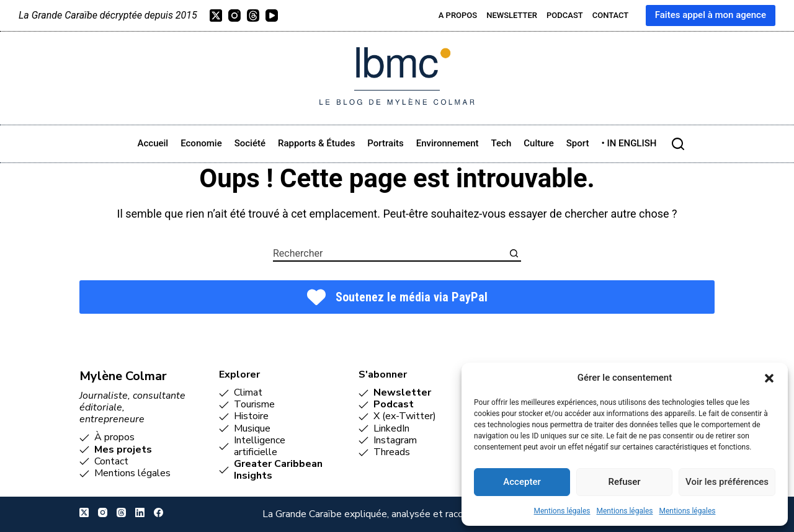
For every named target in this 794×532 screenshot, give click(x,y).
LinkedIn (391, 428)
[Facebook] (158, 512)
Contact (611, 15)
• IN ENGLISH (629, 143)
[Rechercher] (678, 144)
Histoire (251, 416)
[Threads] (253, 16)
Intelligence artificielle (260, 446)
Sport (578, 143)
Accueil (153, 143)
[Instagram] (234, 16)
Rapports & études (316, 143)
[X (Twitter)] (216, 16)
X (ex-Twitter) (405, 416)
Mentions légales (562, 511)
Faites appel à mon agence (711, 15)
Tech (502, 143)
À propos (114, 437)
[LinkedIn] (140, 512)
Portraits (385, 143)
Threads (392, 452)
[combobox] (390, 253)
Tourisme (254, 404)
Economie (201, 143)
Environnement (448, 143)
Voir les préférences (727, 482)
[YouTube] (272, 16)
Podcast (565, 15)
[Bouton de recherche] (514, 253)
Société (250, 143)
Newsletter (512, 15)
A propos (458, 15)
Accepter (522, 482)
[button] (769, 378)
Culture (539, 143)
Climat (248, 392)
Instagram (395, 440)
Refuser (624, 482)
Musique (252, 428)
